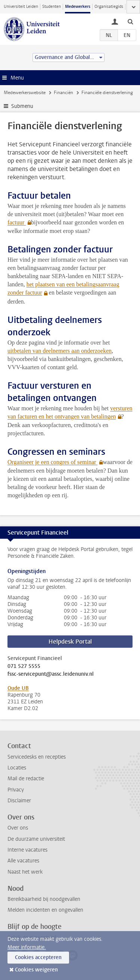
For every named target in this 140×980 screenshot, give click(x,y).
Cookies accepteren (38, 957)
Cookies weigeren (36, 970)
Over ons (18, 828)
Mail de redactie (26, 779)
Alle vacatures (23, 861)
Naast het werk (25, 872)
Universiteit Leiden (21, 7)
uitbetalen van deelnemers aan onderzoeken (60, 351)
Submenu (22, 106)
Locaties (17, 768)
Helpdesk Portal (70, 642)
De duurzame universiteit (36, 839)
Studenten (52, 7)
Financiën (63, 93)
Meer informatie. (27, 947)
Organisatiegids (109, 7)
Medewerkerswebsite (25, 93)
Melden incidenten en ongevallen (45, 910)
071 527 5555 (24, 666)
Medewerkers (78, 7)
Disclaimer (19, 801)
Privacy (16, 790)
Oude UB (18, 688)
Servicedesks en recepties (37, 757)
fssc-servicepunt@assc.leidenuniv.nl (51, 674)
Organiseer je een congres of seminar (52, 462)
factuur (17, 222)
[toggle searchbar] (130, 21)
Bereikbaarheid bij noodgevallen (44, 899)
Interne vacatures (27, 850)
